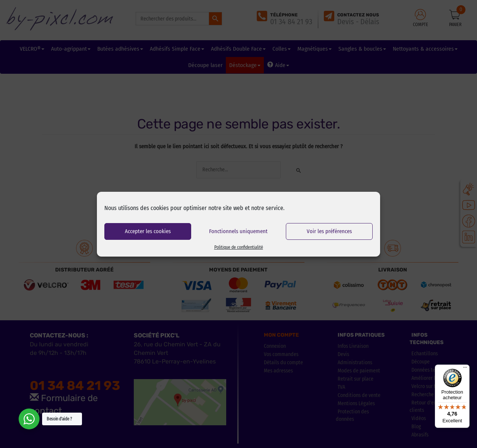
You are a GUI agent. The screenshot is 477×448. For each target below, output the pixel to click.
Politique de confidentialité (239, 247)
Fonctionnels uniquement (238, 231)
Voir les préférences (329, 231)
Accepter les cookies (148, 231)
